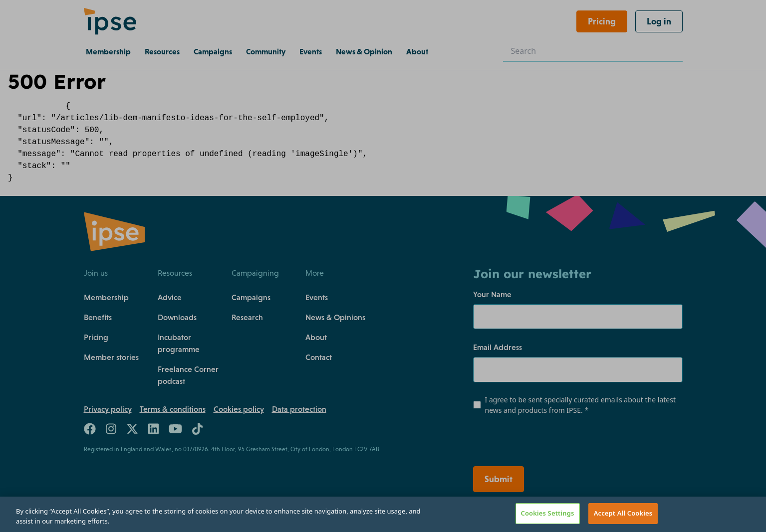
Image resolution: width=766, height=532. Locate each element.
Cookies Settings (548, 513)
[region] (383, 514)
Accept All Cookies (623, 513)
